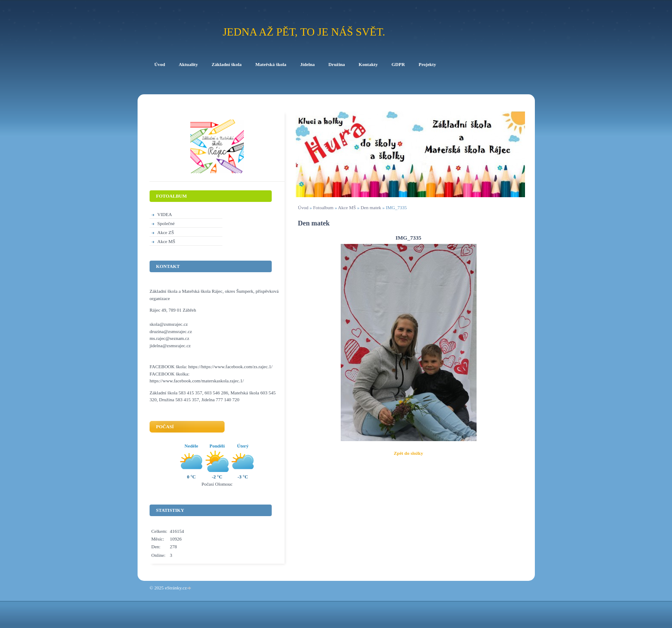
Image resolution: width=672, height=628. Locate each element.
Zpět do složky (408, 453)
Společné (166, 223)
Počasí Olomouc (217, 484)
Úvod (303, 207)
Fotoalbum (323, 207)
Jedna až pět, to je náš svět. (304, 32)
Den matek (371, 207)
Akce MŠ (347, 207)
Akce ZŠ (166, 232)
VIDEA (165, 214)
